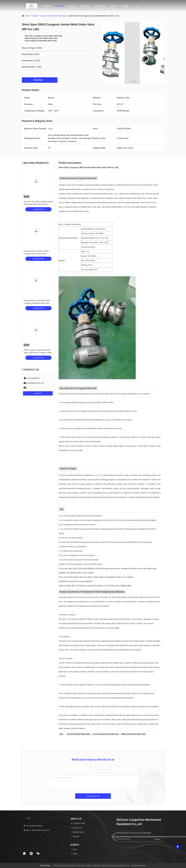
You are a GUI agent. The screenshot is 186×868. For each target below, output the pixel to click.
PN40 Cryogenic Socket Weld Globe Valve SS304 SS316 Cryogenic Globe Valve (37, 353)
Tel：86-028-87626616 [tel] (33, 826)
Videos (72, 6)
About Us (85, 6)
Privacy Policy (45, 866)
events (113, 6)
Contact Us (100, 6)
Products (59, 6)
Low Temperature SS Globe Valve (106, 734)
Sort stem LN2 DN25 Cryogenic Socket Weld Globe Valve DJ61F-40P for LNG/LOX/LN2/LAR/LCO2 (38, 204)
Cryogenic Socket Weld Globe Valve (53, 16)
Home (47, 6)
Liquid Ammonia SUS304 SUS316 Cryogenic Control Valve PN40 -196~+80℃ (36, 254)
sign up (157, 839)
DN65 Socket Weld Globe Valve (133, 734)
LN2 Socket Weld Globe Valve (79, 734)
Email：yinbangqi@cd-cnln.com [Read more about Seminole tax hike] (36, 830)
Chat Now (40, 80)
